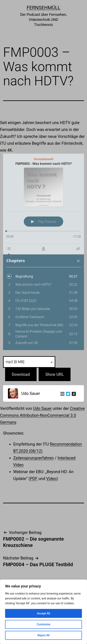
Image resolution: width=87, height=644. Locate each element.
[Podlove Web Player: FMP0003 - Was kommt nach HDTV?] (43, 252)
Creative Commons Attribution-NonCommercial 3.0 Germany (42, 415)
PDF (34, 479)
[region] (43, 612)
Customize (44, 624)
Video (51, 479)
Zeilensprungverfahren (34, 458)
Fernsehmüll (43, 8)
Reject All (43, 635)
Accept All (43, 613)
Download (21, 374)
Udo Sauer (42, 408)
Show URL (55, 374)
